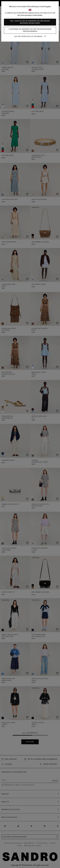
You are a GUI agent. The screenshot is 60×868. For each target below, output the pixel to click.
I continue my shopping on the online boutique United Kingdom (30, 30)
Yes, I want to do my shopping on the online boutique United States (30, 22)
